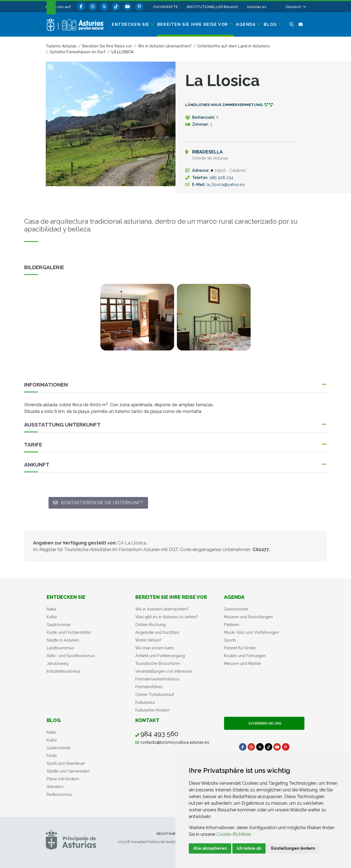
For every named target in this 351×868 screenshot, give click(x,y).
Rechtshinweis (171, 834)
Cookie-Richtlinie (234, 834)
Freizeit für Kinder (240, 648)
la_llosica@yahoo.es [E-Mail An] (226, 184)
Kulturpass (145, 702)
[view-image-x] (137, 317)
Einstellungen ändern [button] (293, 848)
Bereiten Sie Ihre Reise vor (171, 597)
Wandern (55, 787)
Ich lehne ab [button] (249, 848)
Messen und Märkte (242, 663)
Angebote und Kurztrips (157, 632)
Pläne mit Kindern (63, 779)
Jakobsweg (58, 663)
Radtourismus (59, 794)
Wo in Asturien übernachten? (162, 609)
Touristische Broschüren (158, 663)
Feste (52, 755)
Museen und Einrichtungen (248, 617)
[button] (296, 7)
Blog (54, 720)
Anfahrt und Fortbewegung (160, 656)
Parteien (232, 624)
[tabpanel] (137, 321)
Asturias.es (257, 7)
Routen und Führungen (245, 656)
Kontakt (147, 720)
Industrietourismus (64, 671)
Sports (230, 640)
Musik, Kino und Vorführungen (251, 632)
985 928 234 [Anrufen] (221, 177)
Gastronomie (59, 624)
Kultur (52, 617)
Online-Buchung (150, 624)
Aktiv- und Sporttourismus (71, 656)
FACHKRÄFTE (166, 7)
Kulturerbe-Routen (152, 710)
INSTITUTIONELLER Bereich (212, 7)
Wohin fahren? (148, 640)
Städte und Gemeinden (68, 771)
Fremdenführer (149, 687)
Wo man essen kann (154, 648)
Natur (52, 609)
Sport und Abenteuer (66, 763)
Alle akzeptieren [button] (210, 848)
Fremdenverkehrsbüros (157, 679)
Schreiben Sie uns (264, 723)
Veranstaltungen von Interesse (164, 671)
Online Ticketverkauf (155, 694)
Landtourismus (60, 648)
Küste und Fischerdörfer (69, 632)
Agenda (234, 597)
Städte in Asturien (63, 640)
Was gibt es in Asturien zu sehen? (167, 617)
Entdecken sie (66, 597)
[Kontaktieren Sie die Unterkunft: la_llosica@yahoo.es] (98, 503)
